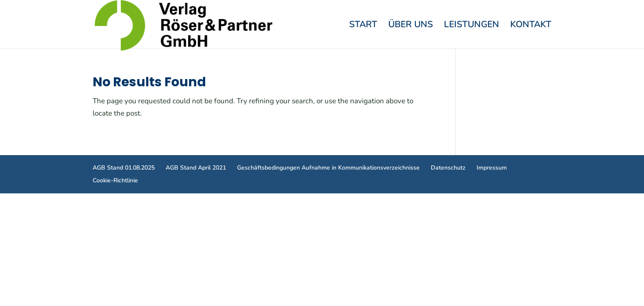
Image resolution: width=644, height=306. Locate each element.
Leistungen (472, 26)
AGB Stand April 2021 (196, 168)
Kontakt (531, 26)
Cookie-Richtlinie (115, 180)
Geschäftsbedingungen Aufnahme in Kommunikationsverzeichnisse (328, 168)
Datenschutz (448, 168)
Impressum (492, 168)
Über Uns (411, 26)
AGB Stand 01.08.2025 (124, 168)
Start (363, 26)
